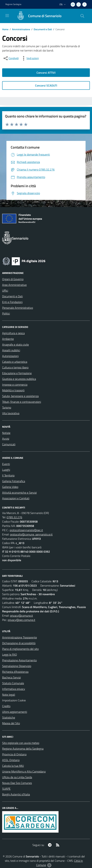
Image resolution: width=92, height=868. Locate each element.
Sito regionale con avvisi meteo (21, 743)
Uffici (5, 291)
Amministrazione (21, 29)
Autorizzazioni (10, 356)
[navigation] (7, 16)
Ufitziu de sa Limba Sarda (17, 777)
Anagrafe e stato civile (15, 345)
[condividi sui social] (11, 58)
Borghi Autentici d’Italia (16, 794)
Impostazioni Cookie (14, 700)
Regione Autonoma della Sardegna (23, 749)
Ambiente (8, 339)
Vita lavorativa (11, 413)
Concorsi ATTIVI (46, 73)
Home (5, 29)
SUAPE (6, 789)
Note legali (9, 695)
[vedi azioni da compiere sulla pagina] (30, 58)
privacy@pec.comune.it (21, 620)
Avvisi (6, 439)
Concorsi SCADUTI (46, 85)
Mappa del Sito (11, 723)
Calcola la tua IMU (13, 766)
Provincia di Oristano (14, 754)
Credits (6, 706)
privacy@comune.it (21, 616)
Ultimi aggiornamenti (15, 712)
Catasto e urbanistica (15, 362)
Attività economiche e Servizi (19, 493)
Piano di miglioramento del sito (20, 649)
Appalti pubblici (11, 350)
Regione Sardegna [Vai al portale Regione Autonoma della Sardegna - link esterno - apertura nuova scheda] (13, 4)
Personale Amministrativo (18, 308)
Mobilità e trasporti (13, 390)
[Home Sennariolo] (37, 16)
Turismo (7, 407)
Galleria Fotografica (14, 481)
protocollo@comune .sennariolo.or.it (31, 534)
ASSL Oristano (11, 760)
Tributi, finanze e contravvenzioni (22, 402)
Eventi (6, 464)
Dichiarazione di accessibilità (19, 643)
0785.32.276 (14, 517)
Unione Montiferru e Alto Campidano (24, 771)
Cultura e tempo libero (15, 367)
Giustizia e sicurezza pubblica (19, 379)
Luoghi (6, 470)
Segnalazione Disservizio (17, 666)
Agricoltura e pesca (13, 333)
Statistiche (9, 717)
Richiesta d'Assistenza (15, 672)
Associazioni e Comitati (16, 498)
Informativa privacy (14, 689)
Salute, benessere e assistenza (20, 396)
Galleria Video (10, 487)
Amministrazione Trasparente (20, 637)
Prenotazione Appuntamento (19, 660)
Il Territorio (8, 475)
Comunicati (9, 444)
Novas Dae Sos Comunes (17, 783)
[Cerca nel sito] (82, 16)
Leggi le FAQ (10, 655)
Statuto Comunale (13, 683)
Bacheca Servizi (11, 677)
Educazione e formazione (17, 373)
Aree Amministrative (14, 285)
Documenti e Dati (43, 29)
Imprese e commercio (15, 385)
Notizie (6, 433)
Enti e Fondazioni (12, 302)
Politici (6, 313)
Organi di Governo (13, 279)
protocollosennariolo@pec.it (26, 530)
